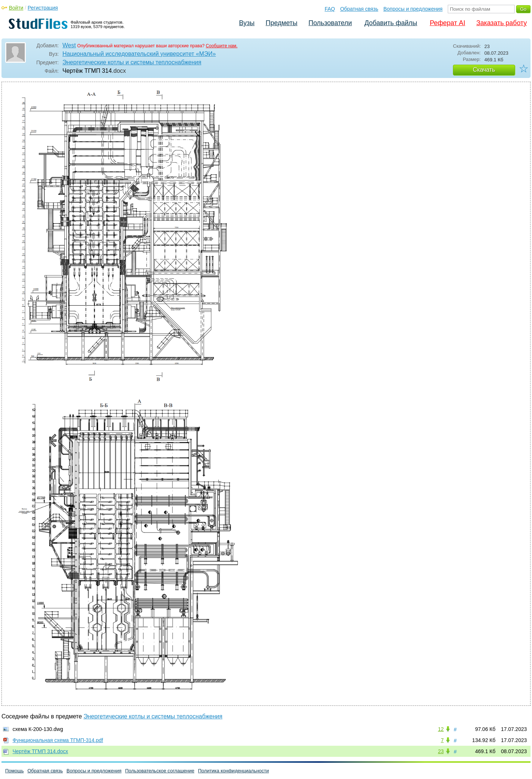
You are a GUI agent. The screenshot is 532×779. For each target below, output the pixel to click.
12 (441, 729)
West (69, 45)
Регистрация (43, 8)
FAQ (330, 9)
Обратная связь (359, 9)
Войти (16, 8)
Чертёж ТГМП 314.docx (40, 751)
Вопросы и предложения (413, 9)
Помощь (14, 771)
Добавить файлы (391, 23)
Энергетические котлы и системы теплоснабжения (132, 62)
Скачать (484, 70)
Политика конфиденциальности (233, 771)
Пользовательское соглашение (160, 771)
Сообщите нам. (222, 46)
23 (441, 751)
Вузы (247, 23)
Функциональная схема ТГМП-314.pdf (58, 740)
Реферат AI (447, 23)
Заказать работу (502, 23)
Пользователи (330, 23)
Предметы (282, 23)
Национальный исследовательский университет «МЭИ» (139, 54)
